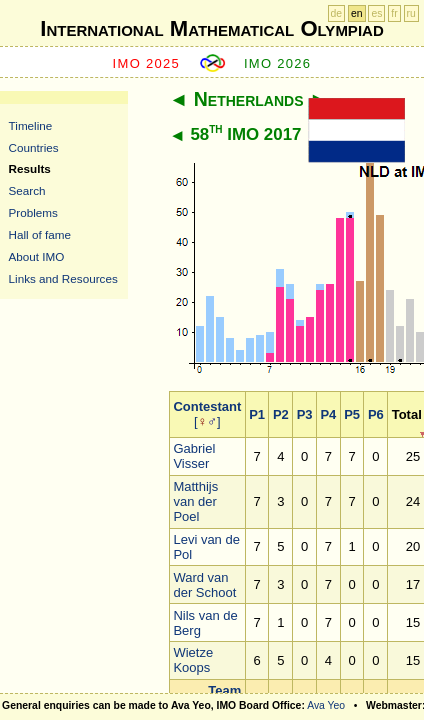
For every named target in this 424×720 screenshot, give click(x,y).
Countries (34, 147)
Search (27, 190)
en (357, 13)
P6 (376, 414)
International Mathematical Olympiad (211, 28)
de (337, 13)
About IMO (37, 256)
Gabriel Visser (194, 456)
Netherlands (249, 99)
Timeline (31, 125)
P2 (281, 414)
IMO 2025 (147, 63)
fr (394, 13)
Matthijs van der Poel (195, 501)
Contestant (207, 406)
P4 (328, 414)
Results (30, 168)
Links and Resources (63, 278)
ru (411, 13)
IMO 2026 (278, 63)
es (376, 13)
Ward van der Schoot (204, 585)
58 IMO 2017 (245, 134)
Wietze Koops (193, 660)
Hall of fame (40, 234)
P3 (305, 414)
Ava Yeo (326, 705)
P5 (352, 414)
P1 (257, 414)
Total (407, 414)
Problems (33, 212)
